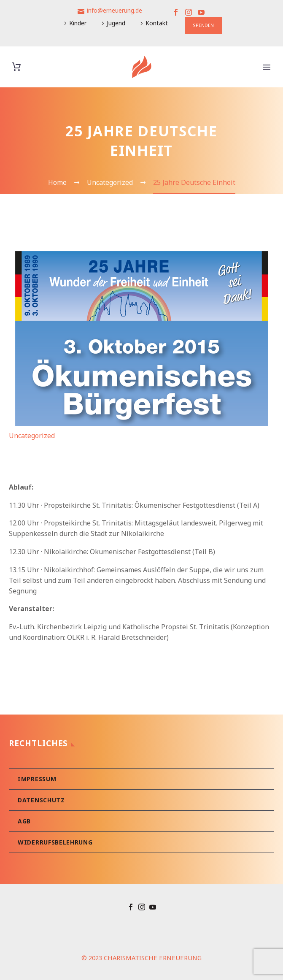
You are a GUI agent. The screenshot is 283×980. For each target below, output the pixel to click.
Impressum (37, 779)
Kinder (78, 23)
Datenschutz (41, 800)
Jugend (116, 23)
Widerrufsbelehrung (55, 842)
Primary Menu (267, 67)
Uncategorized (32, 436)
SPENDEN (203, 25)
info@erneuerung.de (115, 10)
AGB (24, 821)
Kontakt (157, 23)
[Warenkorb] (16, 67)
